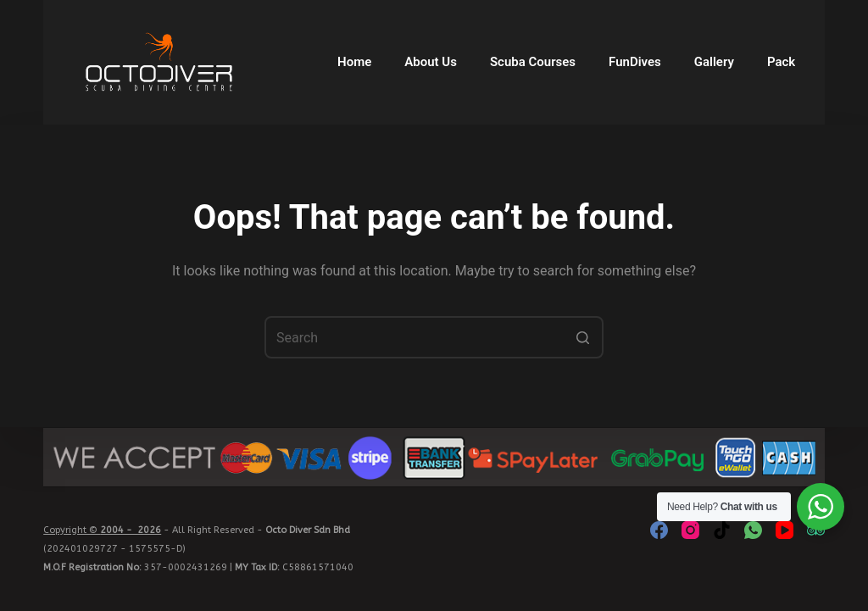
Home (354, 62)
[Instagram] (690, 530)
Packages (795, 62)
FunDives (635, 62)
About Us (431, 62)
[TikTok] (722, 530)
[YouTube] (785, 530)
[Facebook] (659, 530)
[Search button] (582, 337)
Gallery (714, 62)
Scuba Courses (533, 62)
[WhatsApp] (753, 530)
